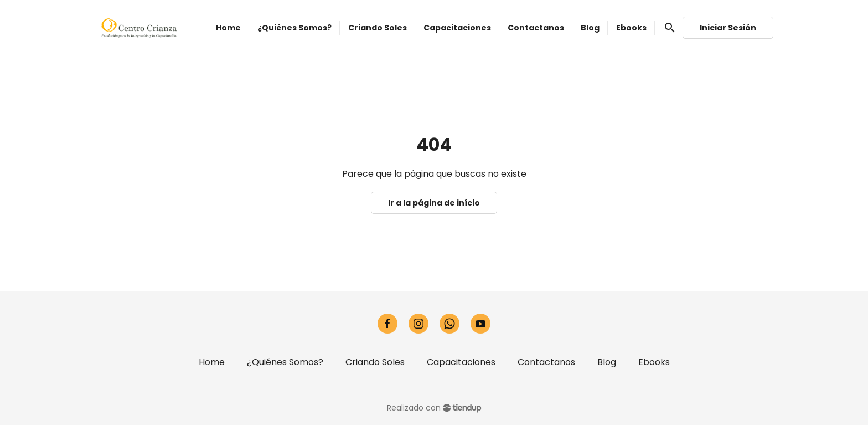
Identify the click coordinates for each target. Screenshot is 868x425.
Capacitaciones (461, 362)
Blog (607, 362)
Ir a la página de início (434, 203)
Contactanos (546, 362)
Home (212, 362)
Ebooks (654, 362)
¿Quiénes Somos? (285, 362)
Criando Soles (375, 362)
